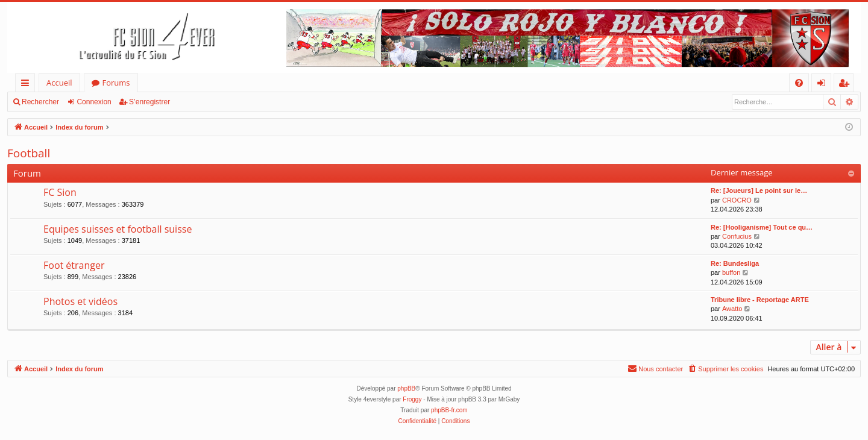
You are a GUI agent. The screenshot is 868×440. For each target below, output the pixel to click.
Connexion (94, 102)
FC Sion (60, 192)
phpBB (406, 388)
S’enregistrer (149, 102)
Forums (116, 83)
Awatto (732, 309)
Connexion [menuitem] (824, 85)
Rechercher (40, 102)
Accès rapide (27, 85)
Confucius (737, 236)
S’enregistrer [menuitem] (846, 85)
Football (29, 153)
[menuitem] (799, 83)
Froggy (412, 399)
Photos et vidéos (80, 301)
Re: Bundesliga (735, 263)
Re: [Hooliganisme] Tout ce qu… (762, 227)
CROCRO (737, 200)
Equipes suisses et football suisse (118, 229)
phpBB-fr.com (449, 410)
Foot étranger (74, 265)
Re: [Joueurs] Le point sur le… (759, 190)
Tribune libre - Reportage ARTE (760, 300)
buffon (731, 272)
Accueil (59, 83)
